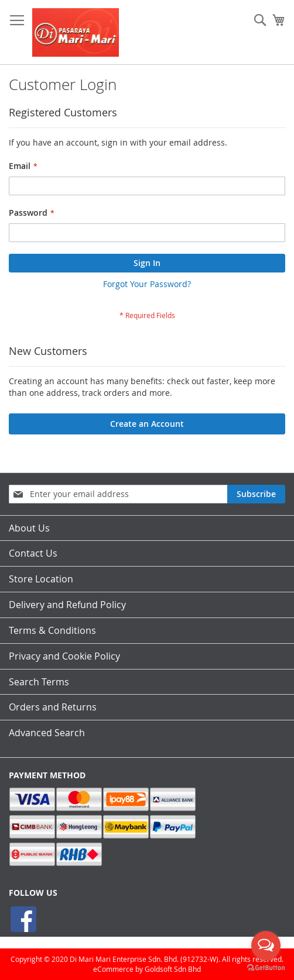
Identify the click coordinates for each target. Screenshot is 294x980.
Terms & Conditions (52, 630)
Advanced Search (47, 733)
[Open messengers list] (266, 946)
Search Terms (39, 682)
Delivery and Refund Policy (67, 605)
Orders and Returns (53, 707)
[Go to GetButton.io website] (266, 968)
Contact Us (33, 553)
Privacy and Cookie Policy (64, 656)
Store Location (41, 579)
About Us (29, 528)
